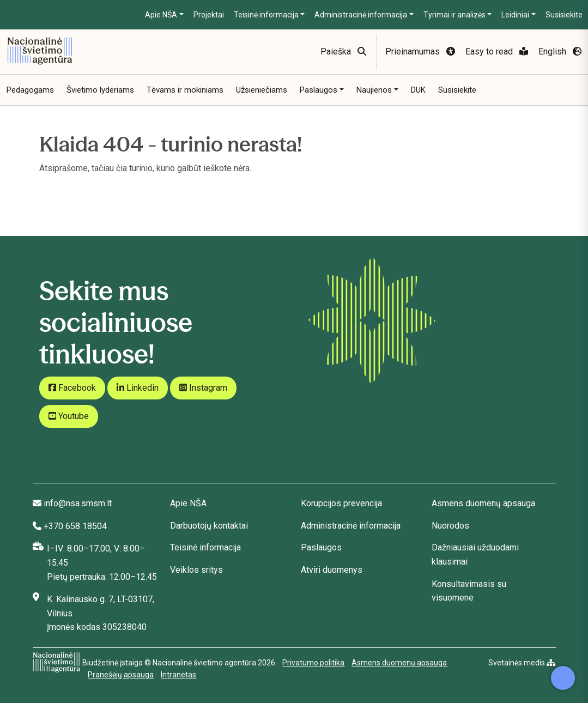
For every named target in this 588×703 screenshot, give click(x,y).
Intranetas (178, 675)
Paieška (343, 51)
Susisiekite (564, 15)
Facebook (72, 388)
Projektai (209, 15)
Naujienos (374, 90)
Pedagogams (30, 90)
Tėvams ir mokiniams (185, 90)
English (560, 51)
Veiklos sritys (196, 570)
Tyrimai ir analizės (454, 15)
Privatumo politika (313, 663)
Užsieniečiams (262, 90)
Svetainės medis (522, 663)
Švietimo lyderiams (100, 90)
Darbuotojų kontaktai (209, 526)
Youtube (69, 416)
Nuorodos (450, 526)
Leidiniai (515, 15)
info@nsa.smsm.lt (78, 503)
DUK (418, 90)
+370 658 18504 (75, 526)
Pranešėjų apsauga (121, 675)
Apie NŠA (161, 15)
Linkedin (138, 388)
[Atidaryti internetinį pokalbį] (563, 678)
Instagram (203, 388)
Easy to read (497, 51)
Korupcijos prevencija (341, 503)
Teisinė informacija (266, 15)
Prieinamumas (420, 51)
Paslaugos (319, 90)
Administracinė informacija (361, 15)
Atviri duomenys (332, 570)
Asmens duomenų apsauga (483, 503)
